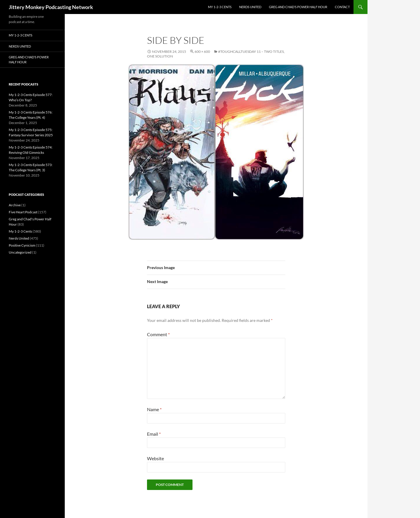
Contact (342, 7)
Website (155, 458)
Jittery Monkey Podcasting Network (51, 7)
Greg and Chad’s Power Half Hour (298, 7)
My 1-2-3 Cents (220, 7)
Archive (15, 205)
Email (154, 434)
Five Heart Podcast (23, 212)
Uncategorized (20, 252)
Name (154, 409)
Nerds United (250, 7)
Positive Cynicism (22, 245)
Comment (158, 334)
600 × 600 (202, 52)
